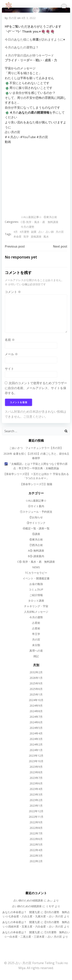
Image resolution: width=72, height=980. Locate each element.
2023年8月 (36, 772)
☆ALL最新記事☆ (31, 217)
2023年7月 (36, 778)
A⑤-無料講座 (36, 551)
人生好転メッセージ (36, 612)
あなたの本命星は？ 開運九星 (21, 912)
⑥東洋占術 (50, 217)
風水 (46, 237)
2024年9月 (36, 706)
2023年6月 (36, 783)
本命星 (17, 237)
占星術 (36, 623)
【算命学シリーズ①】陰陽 (36, 484)
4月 (16, 232)
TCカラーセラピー (36, 573)
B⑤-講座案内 (36, 556)
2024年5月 (36, 728)
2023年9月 (36, 767)
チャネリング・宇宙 (36, 606)
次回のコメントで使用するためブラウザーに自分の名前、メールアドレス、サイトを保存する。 (36, 388)
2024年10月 (36, 700)
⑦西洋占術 (36, 545)
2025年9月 (36, 683)
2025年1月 (36, 694)
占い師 (50, 232)
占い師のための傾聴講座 (28, 900)
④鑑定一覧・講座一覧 (36, 528)
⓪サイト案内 (36, 506)
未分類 (36, 645)
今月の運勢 (27, 227)
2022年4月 (36, 850)
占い (41, 232)
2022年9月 (36, 822)
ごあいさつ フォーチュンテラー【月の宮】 (36, 448)
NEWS (36, 567)
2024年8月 (36, 711)
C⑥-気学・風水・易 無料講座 (40, 222)
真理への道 (36, 651)
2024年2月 (36, 744)
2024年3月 (36, 739)
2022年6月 (36, 839)
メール (11, 354)
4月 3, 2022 (28, 18)
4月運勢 (24, 232)
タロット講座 (36, 601)
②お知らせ (36, 517)
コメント (13, 292)
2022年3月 (36, 856)
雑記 (36, 656)
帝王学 (36, 634)
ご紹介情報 (36, 595)
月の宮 (12, 18)
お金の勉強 (36, 584)
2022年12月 (36, 811)
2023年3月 (36, 794)
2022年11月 (36, 817)
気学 (26, 237)
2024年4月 (36, 733)
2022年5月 (36, 844)
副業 (34, 232)
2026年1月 (36, 678)
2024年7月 (36, 717)
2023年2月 (36, 800)
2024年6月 (36, 722)
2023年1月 (36, 806)
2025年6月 (36, 689)
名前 (10, 340)
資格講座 (36, 237)
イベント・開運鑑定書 (36, 578)
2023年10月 (36, 761)
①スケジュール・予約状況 (36, 512)
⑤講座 (36, 534)
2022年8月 (36, 828)
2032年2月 (36, 672)
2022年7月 (36, 833)
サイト (9, 369)
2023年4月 (36, 789)
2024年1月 (36, 750)
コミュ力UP (36, 589)
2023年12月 (36, 756)
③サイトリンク (36, 523)
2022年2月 (36, 861)
